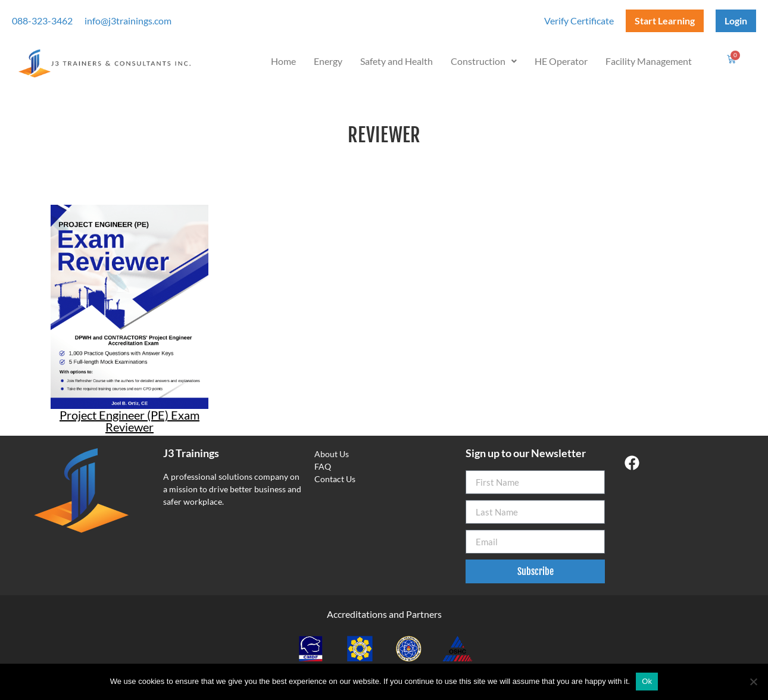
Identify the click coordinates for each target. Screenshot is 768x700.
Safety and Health (397, 61)
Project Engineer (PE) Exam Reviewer (129, 421)
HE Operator (561, 61)
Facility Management (649, 61)
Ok (647, 681)
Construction (484, 61)
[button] (484, 61)
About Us (332, 454)
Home (283, 61)
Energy (328, 61)
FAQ (323, 466)
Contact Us (335, 479)
